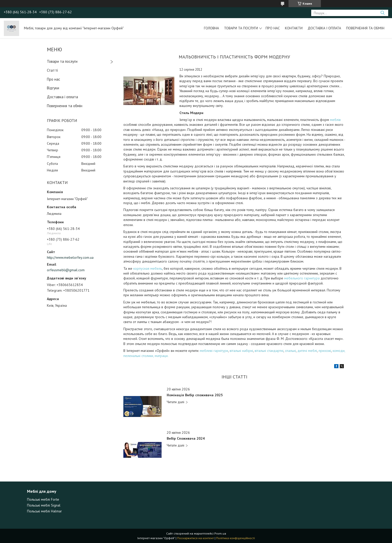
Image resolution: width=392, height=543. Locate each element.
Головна (211, 28)
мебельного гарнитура (302, 278)
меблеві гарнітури (214, 351)
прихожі (325, 351)
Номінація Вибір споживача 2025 (195, 395)
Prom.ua (220, 533)
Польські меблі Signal (44, 505)
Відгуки (53, 88)
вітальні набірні (241, 351)
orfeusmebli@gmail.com (66, 270)
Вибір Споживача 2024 (186, 439)
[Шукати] (382, 13)
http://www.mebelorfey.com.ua (70, 257)
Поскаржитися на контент (195, 538)
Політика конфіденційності (236, 538)
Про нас (273, 28)
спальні (290, 351)
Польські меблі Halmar (44, 511)
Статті (52, 70)
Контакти (294, 28)
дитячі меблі (307, 351)
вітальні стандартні (269, 351)
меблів (335, 120)
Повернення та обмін (365, 28)
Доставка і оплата (324, 28)
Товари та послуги (241, 28)
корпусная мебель (148, 268)
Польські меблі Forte (43, 499)
